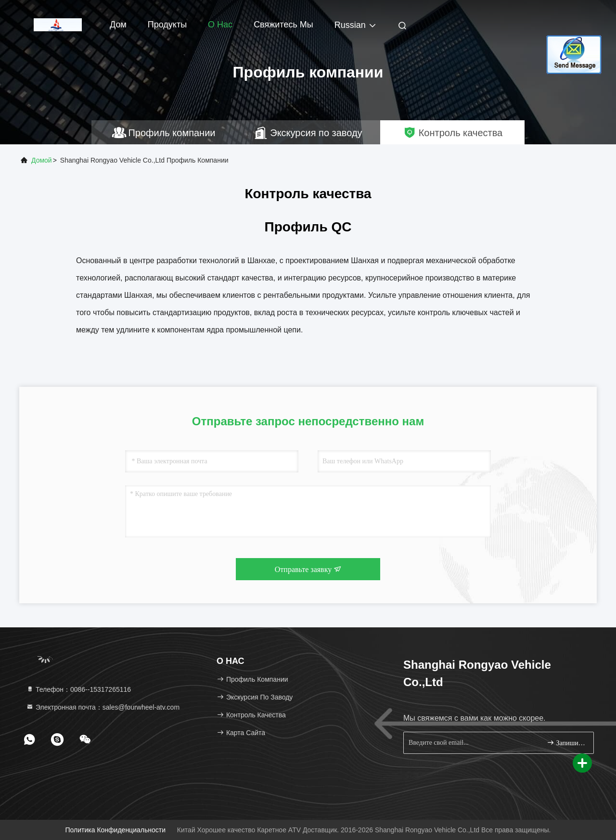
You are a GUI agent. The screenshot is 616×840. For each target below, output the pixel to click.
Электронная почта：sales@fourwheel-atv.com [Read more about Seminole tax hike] (103, 707)
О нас (220, 25)
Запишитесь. (566, 743)
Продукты (167, 25)
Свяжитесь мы (283, 25)
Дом (118, 25)
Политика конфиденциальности (115, 830)
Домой (42, 160)
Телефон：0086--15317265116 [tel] (78, 689)
